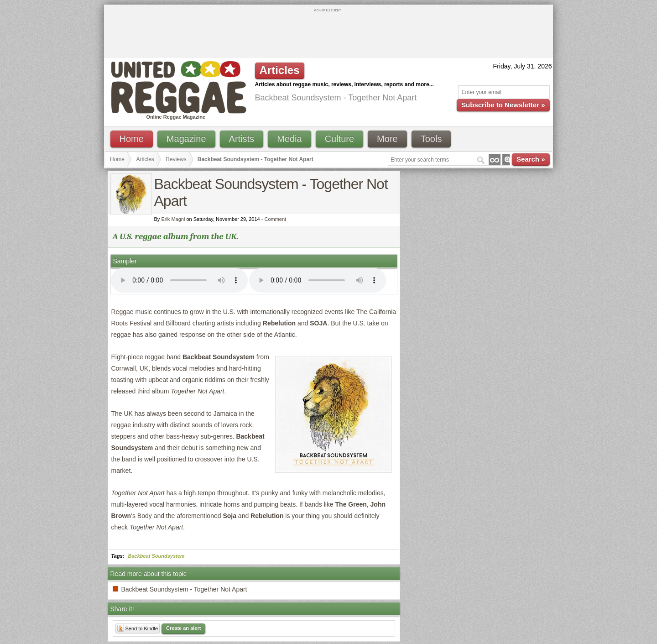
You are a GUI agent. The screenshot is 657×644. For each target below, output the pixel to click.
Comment (275, 219)
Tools (431, 139)
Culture (339, 139)
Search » (531, 159)
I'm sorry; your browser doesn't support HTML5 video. (179, 280)
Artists (242, 139)
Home (132, 139)
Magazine (186, 139)
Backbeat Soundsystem (156, 556)
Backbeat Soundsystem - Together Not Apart (184, 589)
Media (289, 139)
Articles (145, 159)
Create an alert (183, 628)
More (387, 139)
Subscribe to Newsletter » (503, 105)
